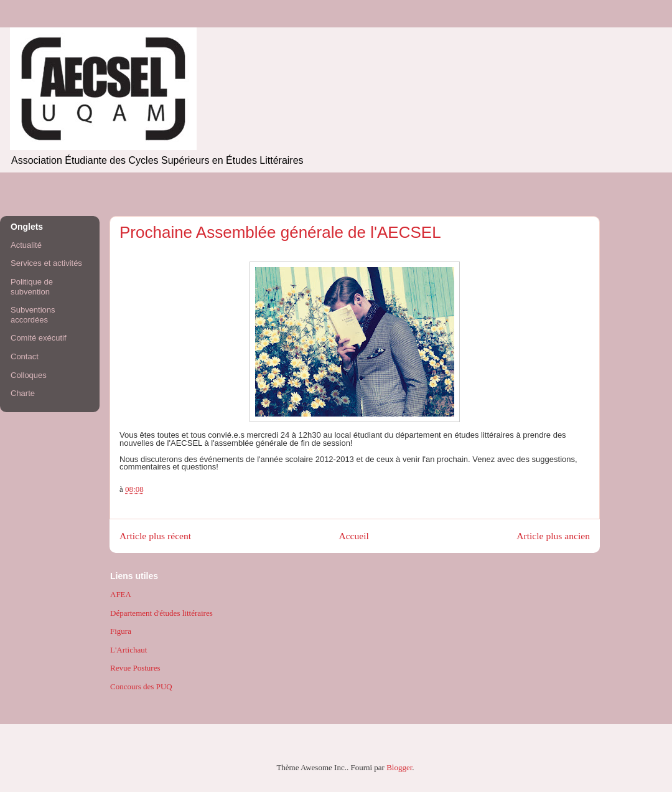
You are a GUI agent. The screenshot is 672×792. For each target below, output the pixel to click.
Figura (121, 631)
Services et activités (46, 263)
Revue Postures (135, 668)
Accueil (354, 536)
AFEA (121, 594)
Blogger (399, 767)
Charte (23, 393)
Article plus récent (155, 536)
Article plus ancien (553, 536)
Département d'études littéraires (161, 613)
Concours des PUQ (141, 686)
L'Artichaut (128, 650)
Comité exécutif (39, 338)
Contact (25, 356)
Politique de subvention (32, 287)
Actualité (26, 245)
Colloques (29, 375)
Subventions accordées (33, 315)
